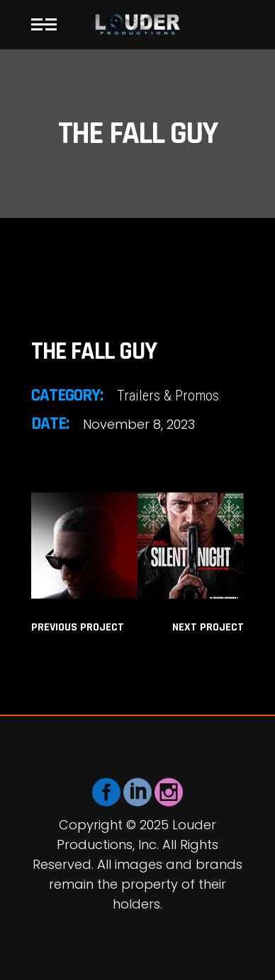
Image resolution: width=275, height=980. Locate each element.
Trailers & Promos (168, 396)
